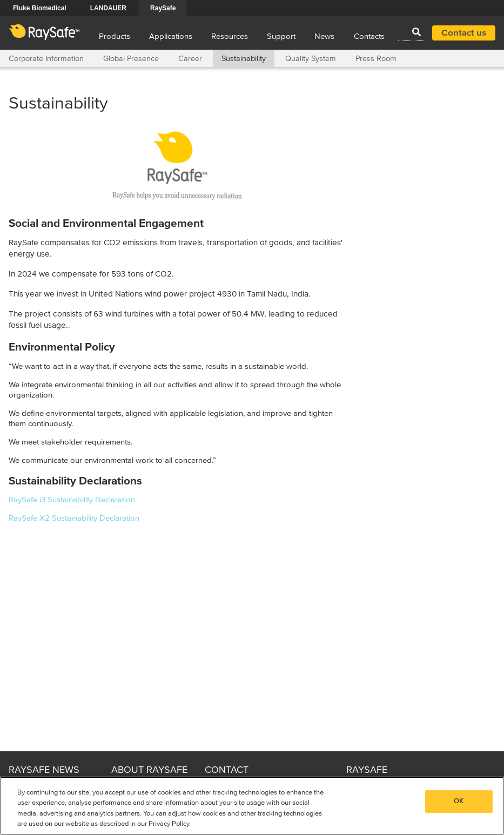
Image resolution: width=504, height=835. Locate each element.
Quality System (311, 59)
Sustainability (244, 59)
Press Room (376, 59)
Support (281, 36)
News (324, 36)
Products (115, 36)
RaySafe (163, 8)
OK (459, 801)
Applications (171, 36)
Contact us (464, 33)
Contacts (369, 36)
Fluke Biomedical (40, 8)
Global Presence (131, 59)
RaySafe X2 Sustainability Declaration (74, 518)
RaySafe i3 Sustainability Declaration (72, 500)
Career (190, 59)
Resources (230, 36)
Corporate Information (46, 59)
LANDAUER (108, 8)
